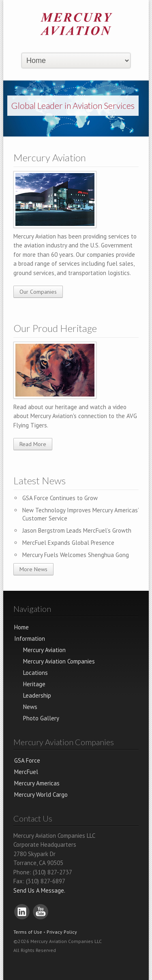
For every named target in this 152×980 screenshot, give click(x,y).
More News (33, 569)
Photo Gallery (41, 718)
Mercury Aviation (44, 650)
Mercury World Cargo (41, 795)
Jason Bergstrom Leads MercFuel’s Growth (77, 530)
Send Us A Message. (39, 890)
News (30, 707)
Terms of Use (28, 932)
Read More (33, 444)
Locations (35, 673)
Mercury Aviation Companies (59, 661)
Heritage (34, 684)
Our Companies (38, 292)
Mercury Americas (37, 783)
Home (21, 627)
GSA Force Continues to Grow (60, 498)
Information (30, 639)
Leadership (37, 695)
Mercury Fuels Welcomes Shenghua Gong (76, 555)
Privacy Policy (62, 932)
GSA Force (27, 760)
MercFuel (26, 772)
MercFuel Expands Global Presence (68, 543)
